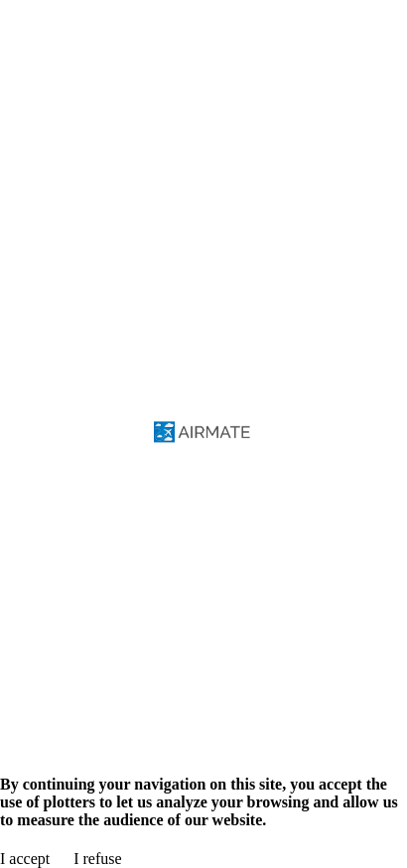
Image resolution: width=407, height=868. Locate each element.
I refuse (97, 859)
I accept (25, 859)
